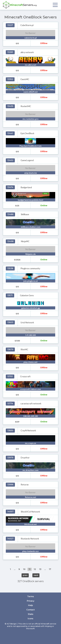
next (36, 575)
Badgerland (26, 187)
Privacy (31, 601)
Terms (31, 596)
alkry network (27, 52)
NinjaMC (25, 241)
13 (40, 569)
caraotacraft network (31, 404)
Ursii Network (27, 322)
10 (24, 569)
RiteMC (24, 349)
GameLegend (27, 160)
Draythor (25, 458)
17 (50, 569)
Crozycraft (25, 376)
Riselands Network (30, 539)
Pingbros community (30, 268)
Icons (30, 619)
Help (30, 605)
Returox (25, 485)
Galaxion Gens (27, 295)
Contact (30, 610)
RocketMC (26, 106)
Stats (31, 614)
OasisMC (25, 79)
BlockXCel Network (30, 512)
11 (30, 569)
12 (35, 569)
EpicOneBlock (27, 133)
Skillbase (25, 214)
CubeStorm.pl (27, 25)
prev (25, 575)
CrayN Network (28, 430)
